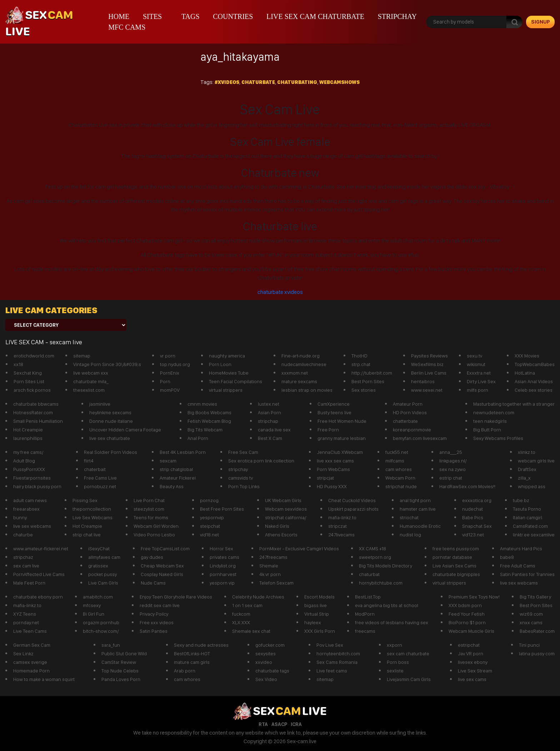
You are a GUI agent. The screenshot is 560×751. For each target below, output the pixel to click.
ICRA (296, 724)
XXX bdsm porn (465, 605)
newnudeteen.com (494, 412)
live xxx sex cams (335, 461)
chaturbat (369, 574)
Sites (152, 16)
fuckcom (241, 614)
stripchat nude (401, 486)
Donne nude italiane (111, 421)
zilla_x (524, 478)
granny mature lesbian (342, 438)
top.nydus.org (175, 364)
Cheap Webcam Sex (162, 566)
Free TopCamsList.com (165, 549)
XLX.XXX (241, 622)
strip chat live (87, 535)
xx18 (18, 364)
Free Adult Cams (518, 566)
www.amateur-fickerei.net (41, 549)
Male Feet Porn (29, 583)
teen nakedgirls (490, 421)
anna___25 (451, 452)
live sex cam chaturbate (315, 16)
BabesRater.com (537, 631)
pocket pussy (102, 574)
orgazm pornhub (101, 622)
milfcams (395, 461)
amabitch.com (98, 597)
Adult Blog (24, 461)
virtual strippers (226, 390)
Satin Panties (154, 631)
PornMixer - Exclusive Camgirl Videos (299, 549)
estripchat (469, 645)
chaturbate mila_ (91, 381)
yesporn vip (222, 583)
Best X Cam (270, 438)
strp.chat (361, 364)
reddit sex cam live (160, 605)
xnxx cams (531, 622)
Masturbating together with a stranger (514, 404)
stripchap (268, 421)
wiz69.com (531, 614)
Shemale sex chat (251, 631)
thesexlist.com (89, 390)
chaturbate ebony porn (38, 597)
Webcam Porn (400, 478)
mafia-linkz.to (342, 517)
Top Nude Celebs (120, 671)
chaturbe (23, 535)
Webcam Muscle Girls (471, 631)
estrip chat (451, 478)
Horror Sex (221, 549)
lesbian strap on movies (307, 390)
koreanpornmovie (412, 430)
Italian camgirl (527, 517)
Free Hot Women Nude (342, 421)
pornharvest (223, 574)
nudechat (472, 509)
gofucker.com (270, 645)
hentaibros (423, 381)
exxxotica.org (477, 500)
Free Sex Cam (243, 452)
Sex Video (266, 679)
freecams (365, 631)
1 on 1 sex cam (247, 605)
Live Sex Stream (475, 671)
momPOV (170, 390)
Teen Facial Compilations (236, 381)
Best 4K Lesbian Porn (183, 452)
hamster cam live (418, 509)
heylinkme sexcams (110, 412)
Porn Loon (220, 364)
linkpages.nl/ (453, 461)
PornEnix (170, 373)
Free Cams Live (100, 478)
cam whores (399, 469)
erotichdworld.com (34, 356)
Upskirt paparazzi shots (353, 509)
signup (541, 22)
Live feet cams (332, 671)
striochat (409, 517)
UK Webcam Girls (283, 500)
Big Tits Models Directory (386, 566)
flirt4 (89, 461)
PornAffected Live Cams (39, 574)
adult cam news (30, 500)
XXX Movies (527, 356)
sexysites (266, 654)
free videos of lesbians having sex (392, 622)
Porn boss (398, 662)
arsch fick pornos (32, 390)
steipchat (210, 526)
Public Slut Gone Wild (124, 654)
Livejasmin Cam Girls (409, 679)
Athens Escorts (281, 535)
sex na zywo (452, 469)
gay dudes (152, 557)
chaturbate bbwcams (36, 404)
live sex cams (472, 679)
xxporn (394, 645)
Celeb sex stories (534, 390)
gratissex (98, 566)
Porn (165, 381)
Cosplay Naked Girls (162, 574)
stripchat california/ (286, 517)
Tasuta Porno (527, 509)
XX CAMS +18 (372, 549)
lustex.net (269, 404)
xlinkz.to (527, 452)
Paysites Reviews (429, 356)
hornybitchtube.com (381, 583)
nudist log (410, 535)
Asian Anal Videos (534, 381)
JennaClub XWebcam (340, 452)
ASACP (279, 724)
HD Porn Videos (410, 412)
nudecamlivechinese (304, 364)
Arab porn (185, 671)
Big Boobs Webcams (209, 412)
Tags (191, 16)
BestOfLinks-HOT (192, 654)
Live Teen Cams (30, 631)
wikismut (476, 364)
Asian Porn (269, 412)
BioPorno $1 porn (467, 622)
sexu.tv (474, 356)
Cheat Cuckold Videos (352, 500)
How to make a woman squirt (44, 679)
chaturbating (297, 82)
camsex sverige (30, 662)
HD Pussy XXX (332, 486)
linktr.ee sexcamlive (534, 535)
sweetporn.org (375, 557)
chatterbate (405, 421)
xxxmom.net (295, 373)
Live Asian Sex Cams (454, 566)
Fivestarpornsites (32, 478)
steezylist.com (149, 509)
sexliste (395, 671)
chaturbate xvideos (280, 292)
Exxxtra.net (479, 373)
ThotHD (359, 356)
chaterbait (95, 469)
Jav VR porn (471, 654)
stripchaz (23, 557)
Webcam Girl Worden (156, 526)
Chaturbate (258, 82)
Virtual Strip (317, 614)
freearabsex (26, 509)
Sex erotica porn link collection (261, 461)
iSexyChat (99, 549)
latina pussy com (537, 654)
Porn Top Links (244, 486)
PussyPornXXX (29, 469)
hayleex (313, 622)
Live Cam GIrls (103, 583)
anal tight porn (415, 500)
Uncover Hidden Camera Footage (125, 430)
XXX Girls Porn (320, 631)
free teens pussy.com (456, 549)
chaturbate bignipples (456, 574)
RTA (263, 724)
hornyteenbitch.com (338, 654)
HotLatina (525, 373)
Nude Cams (153, 583)
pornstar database (452, 557)
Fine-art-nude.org (301, 356)
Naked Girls (277, 526)
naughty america (227, 356)
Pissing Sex (85, 500)
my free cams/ (28, 452)
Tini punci (529, 645)
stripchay (397, 16)
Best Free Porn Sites (222, 509)
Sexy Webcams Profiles (498, 438)
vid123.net (473, 535)
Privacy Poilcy (154, 614)
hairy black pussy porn (37, 486)
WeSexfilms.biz (427, 364)
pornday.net (26, 622)
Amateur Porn (408, 404)
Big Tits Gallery (535, 597)
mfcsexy (92, 605)
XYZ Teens (25, 614)
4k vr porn (270, 574)
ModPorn (365, 614)
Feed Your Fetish (467, 614)
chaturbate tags (272, 671)
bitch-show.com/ (101, 631)
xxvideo (264, 662)
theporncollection (92, 509)
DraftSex (527, 469)
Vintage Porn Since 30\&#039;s (107, 364)
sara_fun (111, 645)
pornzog (209, 500)
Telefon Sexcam (276, 583)
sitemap (82, 356)
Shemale (269, 566)
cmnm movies (202, 404)
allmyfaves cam (104, 557)
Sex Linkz (23, 654)
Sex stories (364, 390)
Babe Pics (473, 517)
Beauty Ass (172, 486)
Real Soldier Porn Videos (111, 452)
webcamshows (339, 82)
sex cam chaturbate (408, 654)
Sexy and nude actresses (201, 645)
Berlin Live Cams (429, 373)
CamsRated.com (530, 526)
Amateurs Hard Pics (521, 549)
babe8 (507, 557)
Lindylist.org (223, 566)
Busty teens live (334, 412)
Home (119, 16)
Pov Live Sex (330, 645)
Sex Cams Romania (337, 662)
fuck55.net (397, 452)
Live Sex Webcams (92, 517)
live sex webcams (32, 526)
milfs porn (477, 390)
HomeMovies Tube (229, 373)
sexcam (168, 461)
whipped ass (532, 486)
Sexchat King (28, 373)
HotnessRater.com (33, 412)
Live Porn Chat (149, 500)
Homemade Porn (31, 671)
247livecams (341, 535)
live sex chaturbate (110, 438)
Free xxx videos (157, 622)
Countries (233, 16)
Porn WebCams (333, 469)
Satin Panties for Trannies (527, 574)
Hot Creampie (28, 430)
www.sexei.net (427, 390)
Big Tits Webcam (205, 430)
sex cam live (26, 566)
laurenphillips (28, 438)
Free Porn (328, 430)
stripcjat (325, 478)
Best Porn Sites (368, 381)
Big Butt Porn (487, 430)
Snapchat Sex (477, 526)
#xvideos (227, 82)
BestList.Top (368, 597)
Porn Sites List (29, 381)
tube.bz (521, 500)
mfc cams (127, 27)
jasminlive (100, 404)
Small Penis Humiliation (38, 421)
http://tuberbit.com (372, 373)
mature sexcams (299, 381)
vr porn (168, 356)
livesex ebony (473, 662)
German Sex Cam (32, 645)
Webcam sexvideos (286, 509)
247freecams (273, 557)
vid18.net (209, 535)
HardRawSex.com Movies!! (467, 486)
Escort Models (319, 597)
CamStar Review (119, 662)
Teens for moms (151, 517)
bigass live (316, 605)
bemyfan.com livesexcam (420, 438)
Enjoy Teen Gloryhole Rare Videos (176, 597)
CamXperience (334, 404)
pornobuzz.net (100, 486)
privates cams (224, 557)
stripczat (337, 526)
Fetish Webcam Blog (209, 421)
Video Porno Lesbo (154, 535)
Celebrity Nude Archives (258, 597)
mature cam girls (192, 662)
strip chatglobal (176, 469)
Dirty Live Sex (481, 381)
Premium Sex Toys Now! (474, 597)
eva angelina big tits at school (387, 605)
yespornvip (212, 517)
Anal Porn (198, 438)
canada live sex (274, 430)
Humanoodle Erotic (420, 526)
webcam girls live (536, 461)
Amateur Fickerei (178, 478)
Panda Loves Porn (121, 679)
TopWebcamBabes (535, 364)
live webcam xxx (91, 373)
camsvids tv (241, 478)
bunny (20, 517)
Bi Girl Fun (94, 614)
